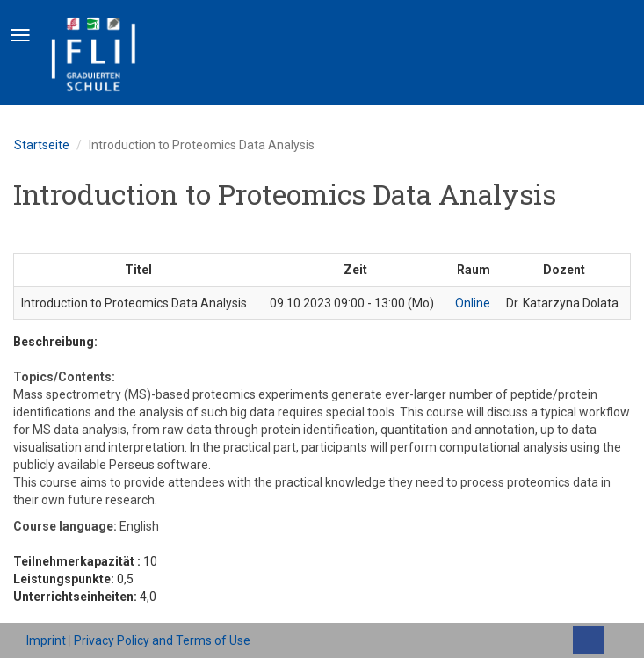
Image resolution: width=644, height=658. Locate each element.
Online (473, 303)
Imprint (46, 640)
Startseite (42, 145)
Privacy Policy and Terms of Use (162, 640)
